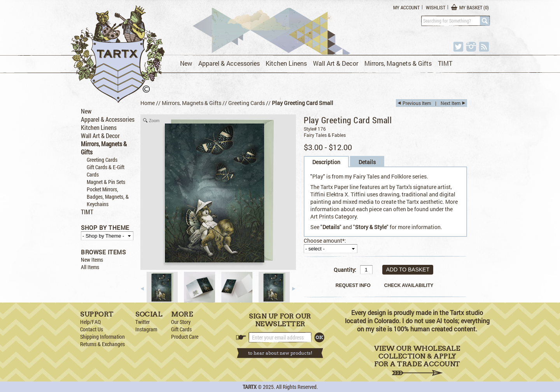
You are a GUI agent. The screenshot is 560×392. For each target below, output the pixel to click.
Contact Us (92, 329)
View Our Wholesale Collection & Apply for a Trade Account (417, 360)
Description (326, 162)
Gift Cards (181, 329)
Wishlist (436, 7)
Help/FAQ (90, 322)
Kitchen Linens (286, 63)
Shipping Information (102, 337)
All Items (90, 267)
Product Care (185, 337)
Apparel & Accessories (229, 63)
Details (367, 162)
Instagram (146, 329)
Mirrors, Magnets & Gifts (398, 63)
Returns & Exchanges (102, 344)
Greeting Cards (102, 160)
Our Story (181, 322)
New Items (92, 260)
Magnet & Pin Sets (106, 182)
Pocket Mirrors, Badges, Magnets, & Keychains (108, 197)
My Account (406, 7)
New (186, 63)
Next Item (451, 103)
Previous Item (417, 103)
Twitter (143, 322)
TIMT (445, 63)
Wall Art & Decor (336, 63)
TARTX (250, 387)
